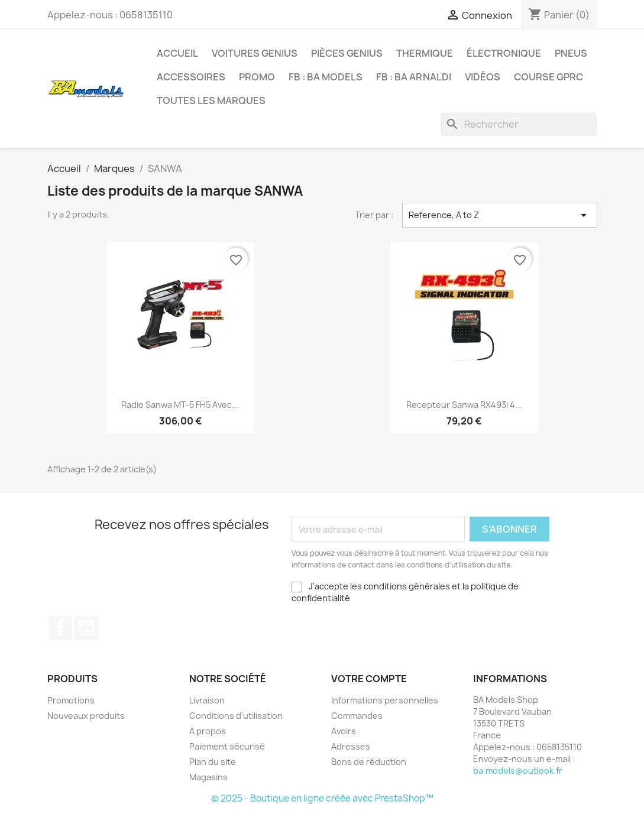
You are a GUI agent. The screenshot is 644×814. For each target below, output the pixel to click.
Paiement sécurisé (227, 746)
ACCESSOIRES (191, 77)
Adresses (351, 746)
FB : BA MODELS (326, 77)
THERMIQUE (425, 53)
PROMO (257, 77)
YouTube (86, 628)
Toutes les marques (211, 100)
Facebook (60, 628)
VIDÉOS (483, 77)
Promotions (71, 700)
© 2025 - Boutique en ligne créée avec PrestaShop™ (322, 798)
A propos (208, 731)
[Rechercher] (519, 124)
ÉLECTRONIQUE (504, 53)
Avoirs (344, 731)
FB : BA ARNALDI (414, 77)
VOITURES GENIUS (255, 53)
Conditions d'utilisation (236, 716)
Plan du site (213, 762)
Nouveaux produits (86, 716)
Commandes (357, 716)
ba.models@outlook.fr (518, 771)
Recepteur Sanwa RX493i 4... (464, 405)
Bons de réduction (369, 762)
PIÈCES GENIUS (347, 53)
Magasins (208, 777)
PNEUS (571, 53)
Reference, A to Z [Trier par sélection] (500, 215)
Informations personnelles (385, 700)
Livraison (207, 700)
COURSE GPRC (548, 77)
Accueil (177, 53)
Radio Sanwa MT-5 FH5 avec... (180, 405)
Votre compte (369, 679)
